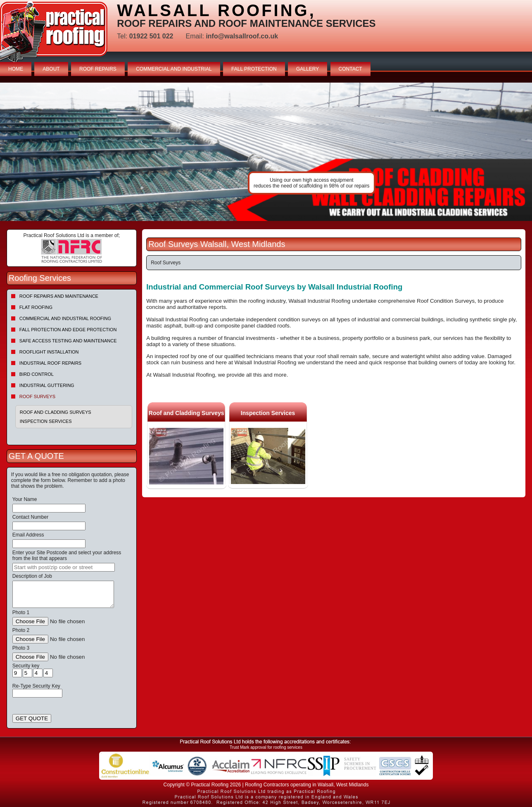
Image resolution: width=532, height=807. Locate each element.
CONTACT (350, 69)
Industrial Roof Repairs (50, 363)
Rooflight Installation (49, 352)
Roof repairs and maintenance (59, 296)
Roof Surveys (37, 396)
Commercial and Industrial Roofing (65, 318)
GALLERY (308, 69)
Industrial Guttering (47, 385)
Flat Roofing (36, 307)
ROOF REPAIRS (98, 69)
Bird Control (37, 374)
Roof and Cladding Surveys (56, 412)
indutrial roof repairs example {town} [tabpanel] (266, 152)
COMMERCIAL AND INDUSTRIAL (174, 69)
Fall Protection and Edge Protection (68, 330)
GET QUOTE (32, 718)
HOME (16, 69)
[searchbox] (64, 567)
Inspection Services (46, 421)
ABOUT (51, 69)
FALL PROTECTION (254, 69)
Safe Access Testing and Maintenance (68, 341)
